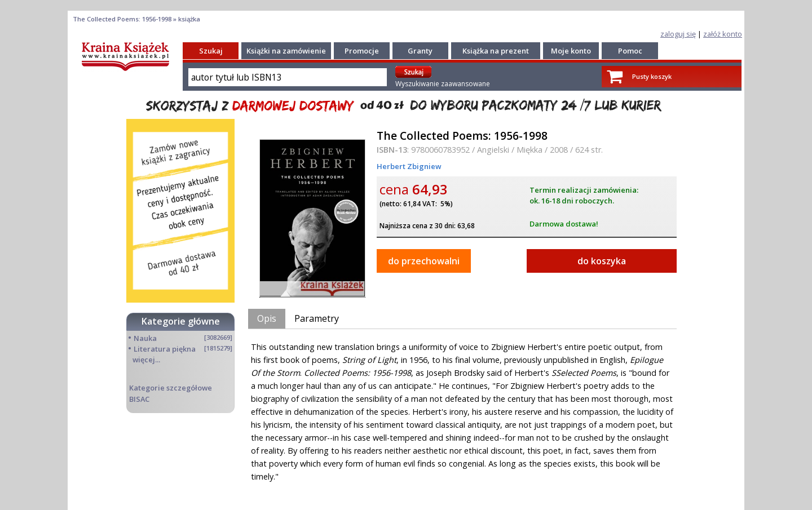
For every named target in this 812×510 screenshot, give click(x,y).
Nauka (145, 338)
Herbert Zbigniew (409, 166)
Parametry (317, 318)
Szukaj (211, 51)
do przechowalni (424, 261)
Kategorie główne (181, 321)
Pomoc (630, 51)
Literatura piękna (165, 349)
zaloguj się (678, 34)
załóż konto (723, 34)
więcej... (146, 360)
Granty (420, 51)
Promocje (362, 51)
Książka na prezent (496, 51)
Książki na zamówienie (286, 51)
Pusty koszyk (652, 76)
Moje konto (571, 51)
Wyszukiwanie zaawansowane (443, 84)
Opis (267, 318)
